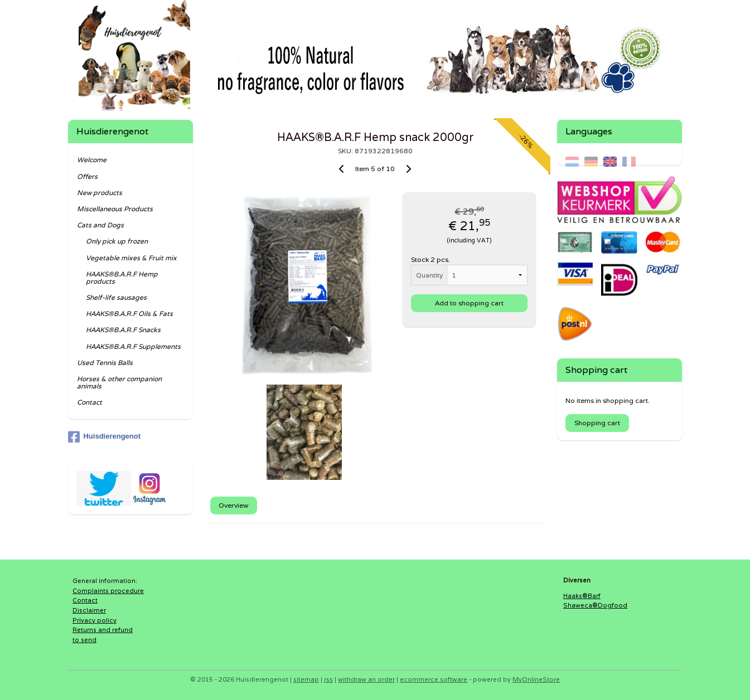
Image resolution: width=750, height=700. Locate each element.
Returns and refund (103, 630)
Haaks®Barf (582, 596)
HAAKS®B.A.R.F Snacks (123, 330)
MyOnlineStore (536, 679)
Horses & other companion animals (119, 382)
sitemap (306, 679)
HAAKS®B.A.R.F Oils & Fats (129, 313)
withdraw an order (366, 679)
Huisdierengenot (104, 437)
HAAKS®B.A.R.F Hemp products (122, 278)
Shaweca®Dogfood (595, 605)
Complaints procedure (108, 591)
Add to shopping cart (469, 303)
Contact (89, 402)
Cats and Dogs (100, 225)
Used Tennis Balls (105, 363)
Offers (87, 176)
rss (328, 679)
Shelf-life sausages (116, 297)
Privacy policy (95, 620)
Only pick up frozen (117, 241)
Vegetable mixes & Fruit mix (131, 258)
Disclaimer (89, 610)
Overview (233, 505)
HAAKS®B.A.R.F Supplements (133, 346)
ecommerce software (434, 679)
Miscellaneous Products (115, 209)
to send (84, 640)
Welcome (92, 160)
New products (100, 193)
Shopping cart (597, 423)
